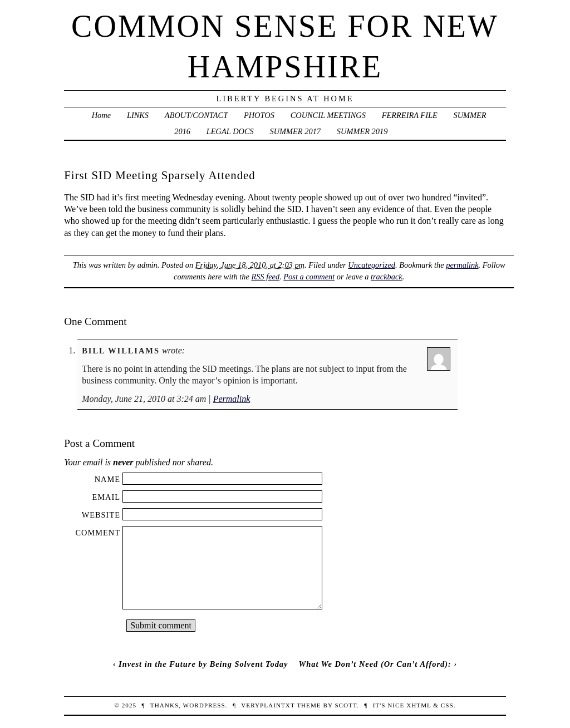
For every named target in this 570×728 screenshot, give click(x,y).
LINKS (138, 115)
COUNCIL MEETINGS (328, 115)
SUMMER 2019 (362, 131)
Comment (98, 533)
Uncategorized (372, 265)
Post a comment (309, 277)
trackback (387, 277)
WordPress (204, 705)
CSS (447, 705)
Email (106, 497)
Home (101, 115)
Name (107, 479)
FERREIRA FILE (410, 115)
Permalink (232, 399)
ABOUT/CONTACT (196, 115)
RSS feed (265, 277)
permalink (462, 265)
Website (101, 515)
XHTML (419, 705)
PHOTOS (259, 115)
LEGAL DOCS (230, 131)
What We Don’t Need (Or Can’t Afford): (375, 664)
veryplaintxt (268, 705)
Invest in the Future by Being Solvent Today (203, 664)
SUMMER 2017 (296, 131)
